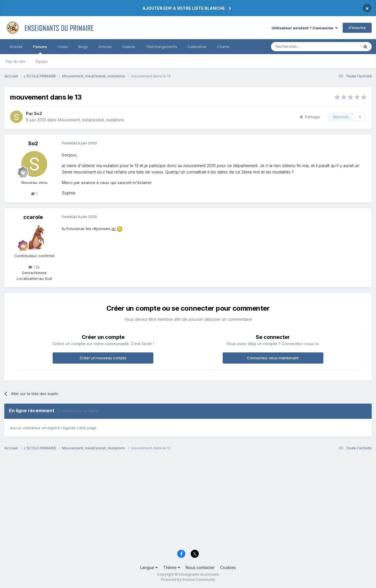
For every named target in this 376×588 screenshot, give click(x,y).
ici (114, 229)
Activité (16, 47)
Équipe (42, 61)
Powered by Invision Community (188, 580)
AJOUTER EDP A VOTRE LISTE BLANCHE (184, 8)
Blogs (83, 47)
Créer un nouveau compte (103, 358)
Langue (149, 567)
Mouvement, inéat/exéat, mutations (91, 120)
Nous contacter (200, 567)
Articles (105, 47)
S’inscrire (357, 28)
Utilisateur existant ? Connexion (305, 28)
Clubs (63, 47)
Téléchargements (161, 47)
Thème (172, 567)
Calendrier (197, 47)
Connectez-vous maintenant (273, 358)
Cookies (228, 567)
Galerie (129, 47)
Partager (310, 117)
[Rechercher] (302, 47)
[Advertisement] (177, 502)
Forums (40, 49)
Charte (223, 47)
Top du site (15, 61)
